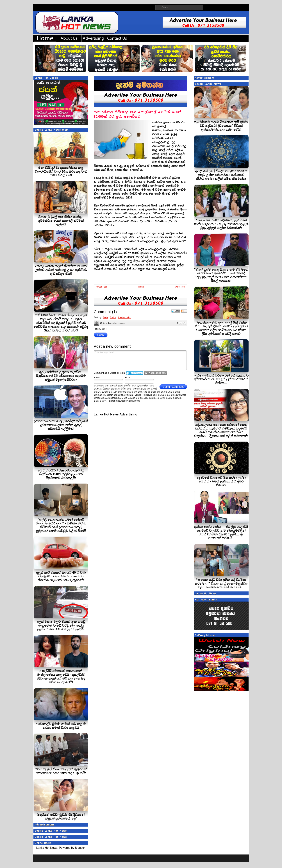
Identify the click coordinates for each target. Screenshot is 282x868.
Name (97, 378)
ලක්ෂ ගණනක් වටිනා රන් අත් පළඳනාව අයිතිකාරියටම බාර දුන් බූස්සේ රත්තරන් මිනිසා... (221, 379)
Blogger (80, 848)
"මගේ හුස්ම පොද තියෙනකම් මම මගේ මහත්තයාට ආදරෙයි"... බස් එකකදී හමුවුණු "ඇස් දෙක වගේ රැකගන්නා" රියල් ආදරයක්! (221, 275)
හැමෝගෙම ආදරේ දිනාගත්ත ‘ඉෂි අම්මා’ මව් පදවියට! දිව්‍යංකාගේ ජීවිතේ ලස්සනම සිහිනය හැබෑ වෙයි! (221, 126)
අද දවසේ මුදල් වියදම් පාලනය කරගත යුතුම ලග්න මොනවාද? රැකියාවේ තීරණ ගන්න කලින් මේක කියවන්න (221, 175)
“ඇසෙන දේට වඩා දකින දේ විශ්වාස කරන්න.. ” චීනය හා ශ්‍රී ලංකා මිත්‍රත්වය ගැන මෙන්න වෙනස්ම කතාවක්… (221, 584)
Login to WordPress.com (155, 373)
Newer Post (101, 287)
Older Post (180, 287)
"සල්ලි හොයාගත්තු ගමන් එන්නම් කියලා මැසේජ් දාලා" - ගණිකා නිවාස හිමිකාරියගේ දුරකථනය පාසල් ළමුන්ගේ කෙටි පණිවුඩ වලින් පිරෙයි (61, 525)
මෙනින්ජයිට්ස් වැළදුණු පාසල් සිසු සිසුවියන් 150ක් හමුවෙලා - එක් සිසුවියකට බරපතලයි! (61, 474)
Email (128, 378)
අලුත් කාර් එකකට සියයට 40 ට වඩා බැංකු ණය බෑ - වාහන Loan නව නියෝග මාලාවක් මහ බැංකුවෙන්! (61, 576)
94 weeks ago (119, 323)
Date (105, 317)
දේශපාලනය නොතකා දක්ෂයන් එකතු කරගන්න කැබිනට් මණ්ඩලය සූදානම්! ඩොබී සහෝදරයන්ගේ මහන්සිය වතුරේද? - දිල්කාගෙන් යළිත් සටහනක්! (221, 430)
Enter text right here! (140, 360)
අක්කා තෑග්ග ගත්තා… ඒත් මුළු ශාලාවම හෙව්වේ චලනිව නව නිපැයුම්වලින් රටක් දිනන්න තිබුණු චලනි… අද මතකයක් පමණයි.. (221, 532)
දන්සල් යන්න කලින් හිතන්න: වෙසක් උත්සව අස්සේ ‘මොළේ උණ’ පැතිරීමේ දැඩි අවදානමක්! (61, 270)
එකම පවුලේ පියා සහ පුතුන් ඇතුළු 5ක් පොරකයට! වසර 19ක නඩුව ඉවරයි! (61, 771)
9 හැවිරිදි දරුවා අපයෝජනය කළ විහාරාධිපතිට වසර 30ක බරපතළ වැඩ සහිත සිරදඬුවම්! (61, 172)
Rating (113, 317)
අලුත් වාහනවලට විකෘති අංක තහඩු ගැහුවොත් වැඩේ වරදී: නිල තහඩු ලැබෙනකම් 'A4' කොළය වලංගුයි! (61, 626)
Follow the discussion (184, 311)
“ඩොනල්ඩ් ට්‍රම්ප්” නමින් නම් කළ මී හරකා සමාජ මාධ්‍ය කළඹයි (61, 726)
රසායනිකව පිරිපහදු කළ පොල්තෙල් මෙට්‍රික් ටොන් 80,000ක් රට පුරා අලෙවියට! (137, 114)
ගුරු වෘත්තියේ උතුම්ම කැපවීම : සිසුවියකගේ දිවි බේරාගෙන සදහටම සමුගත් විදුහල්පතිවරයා (61, 376)
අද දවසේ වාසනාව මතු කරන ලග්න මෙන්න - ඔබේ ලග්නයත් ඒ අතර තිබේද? (221, 481)
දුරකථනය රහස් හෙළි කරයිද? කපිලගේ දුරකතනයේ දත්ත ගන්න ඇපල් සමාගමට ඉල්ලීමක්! (61, 425)
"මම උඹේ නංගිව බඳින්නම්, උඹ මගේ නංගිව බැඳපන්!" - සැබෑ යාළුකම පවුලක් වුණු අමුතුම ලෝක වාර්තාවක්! (221, 224)
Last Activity (124, 317)
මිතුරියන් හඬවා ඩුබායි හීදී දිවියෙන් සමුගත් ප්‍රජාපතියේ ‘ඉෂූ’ (61, 817)
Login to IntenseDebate (135, 373)
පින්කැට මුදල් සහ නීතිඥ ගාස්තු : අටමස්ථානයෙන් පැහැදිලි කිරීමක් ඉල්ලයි (61, 221)
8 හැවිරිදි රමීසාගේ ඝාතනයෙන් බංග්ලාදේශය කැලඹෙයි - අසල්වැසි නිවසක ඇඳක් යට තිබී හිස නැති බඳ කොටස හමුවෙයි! (61, 677)
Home (141, 287)
